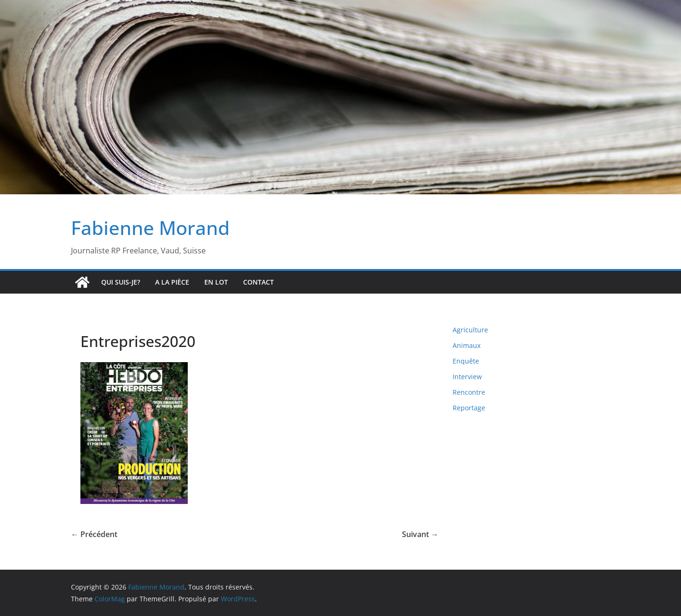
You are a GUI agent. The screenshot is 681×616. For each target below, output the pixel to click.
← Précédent (94, 534)
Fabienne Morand (150, 228)
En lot (216, 282)
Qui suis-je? (121, 282)
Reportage (469, 408)
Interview (467, 377)
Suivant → (420, 534)
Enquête (466, 361)
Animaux (467, 345)
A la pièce (172, 282)
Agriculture (470, 330)
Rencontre (469, 392)
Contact (258, 282)
